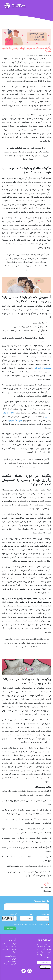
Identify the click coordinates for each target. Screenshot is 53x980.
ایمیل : (30, 914)
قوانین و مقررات (10, 964)
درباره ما (13, 959)
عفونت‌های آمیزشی (43, 368)
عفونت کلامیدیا (15, 420)
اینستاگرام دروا (10, 956)
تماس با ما (12, 961)
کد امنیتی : (12, 914)
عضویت (45, 967)
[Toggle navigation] (48, 4)
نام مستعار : (45, 914)
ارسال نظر (10, 928)
